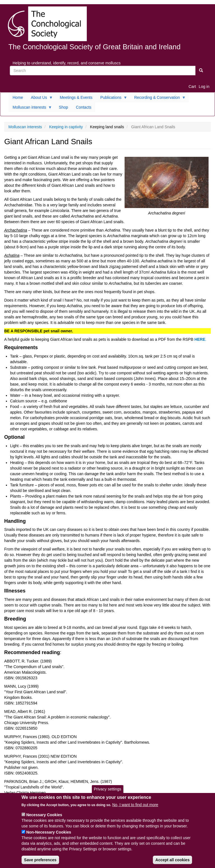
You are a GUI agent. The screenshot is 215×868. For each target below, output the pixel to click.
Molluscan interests (25, 127)
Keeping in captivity (66, 127)
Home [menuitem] (18, 97)
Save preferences (40, 863)
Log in (204, 87)
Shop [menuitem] (63, 107)
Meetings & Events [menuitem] (76, 97)
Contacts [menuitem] (84, 107)
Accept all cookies (172, 863)
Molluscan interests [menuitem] (30, 109)
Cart (192, 87)
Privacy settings (107, 792)
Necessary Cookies (44, 818)
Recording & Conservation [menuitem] (158, 99)
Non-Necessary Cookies (49, 836)
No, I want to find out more (135, 808)
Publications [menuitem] (112, 99)
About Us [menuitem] (40, 99)
